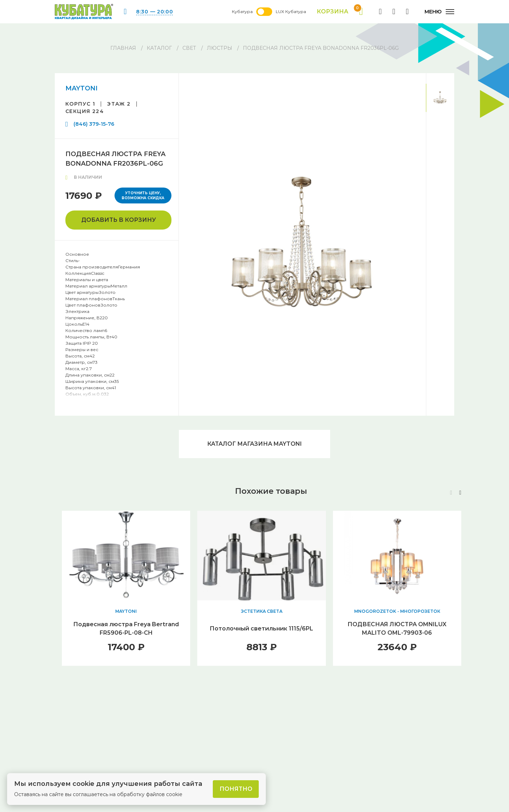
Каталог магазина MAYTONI (255, 444)
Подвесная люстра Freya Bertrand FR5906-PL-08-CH (126, 629)
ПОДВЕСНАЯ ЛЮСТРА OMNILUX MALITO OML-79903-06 (397, 629)
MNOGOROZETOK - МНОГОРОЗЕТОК (397, 611)
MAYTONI (81, 88)
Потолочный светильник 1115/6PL (261, 629)
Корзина (340, 12)
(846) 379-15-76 (94, 124)
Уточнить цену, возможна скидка (143, 195)
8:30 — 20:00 (154, 12)
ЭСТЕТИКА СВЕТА (262, 611)
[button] (460, 493)
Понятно (236, 789)
